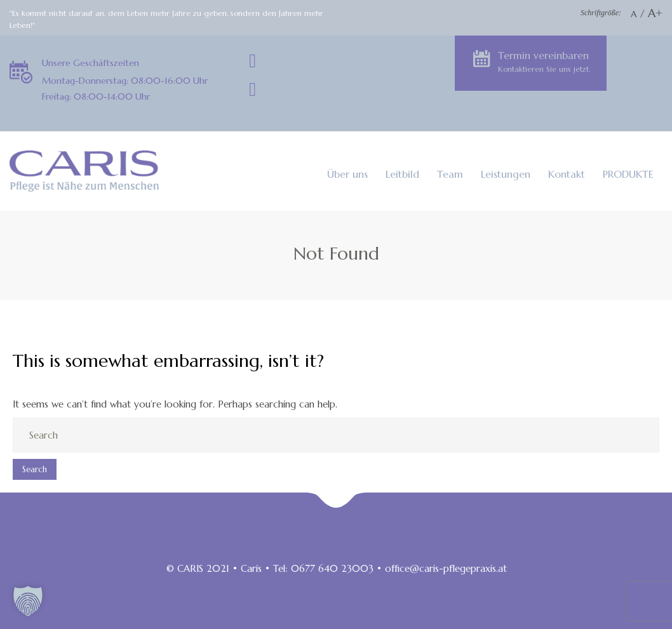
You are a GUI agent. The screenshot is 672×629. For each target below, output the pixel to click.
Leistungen (506, 174)
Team (450, 174)
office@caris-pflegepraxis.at (446, 568)
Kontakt (567, 174)
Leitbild (402, 174)
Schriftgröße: (601, 13)
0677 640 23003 (332, 568)
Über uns (347, 174)
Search (35, 469)
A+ (655, 13)
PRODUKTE (628, 174)
